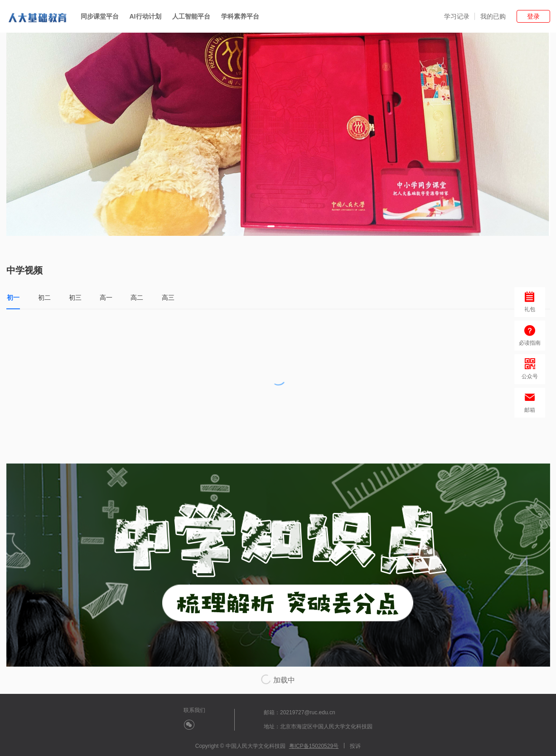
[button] (271, 226)
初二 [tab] (44, 298)
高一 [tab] (106, 298)
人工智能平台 (191, 16)
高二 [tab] (137, 298)
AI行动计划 (145, 16)
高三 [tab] (168, 298)
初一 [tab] (13, 298)
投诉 (355, 746)
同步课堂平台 (100, 16)
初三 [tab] (75, 298)
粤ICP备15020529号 (314, 746)
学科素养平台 (240, 16)
